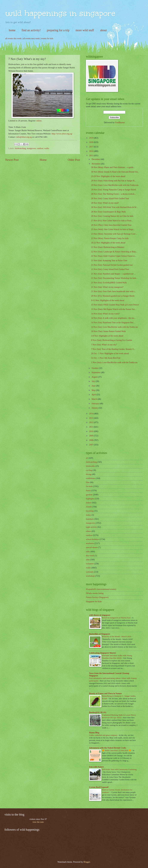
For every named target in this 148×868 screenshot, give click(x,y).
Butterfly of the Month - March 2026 (117, 636)
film (88, 482)
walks (47, 148)
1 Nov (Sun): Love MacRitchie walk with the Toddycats (114, 362)
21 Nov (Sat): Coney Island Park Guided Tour (110, 269)
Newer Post (12, 160)
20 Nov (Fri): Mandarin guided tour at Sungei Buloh (113, 296)
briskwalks (90, 466)
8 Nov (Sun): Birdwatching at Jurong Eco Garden (112, 340)
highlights (90, 499)
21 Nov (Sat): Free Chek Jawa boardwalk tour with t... (113, 291)
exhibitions (91, 478)
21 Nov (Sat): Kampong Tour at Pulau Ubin (109, 261)
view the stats (38, 822)
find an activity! (31, 30)
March (95, 399)
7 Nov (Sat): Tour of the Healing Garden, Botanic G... (113, 349)
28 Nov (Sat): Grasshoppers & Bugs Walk (108, 212)
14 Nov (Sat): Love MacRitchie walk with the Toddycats (114, 327)
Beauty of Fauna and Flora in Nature (105, 693)
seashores (90, 543)
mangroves (31, 148)
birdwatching (20, 148)
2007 (91, 445)
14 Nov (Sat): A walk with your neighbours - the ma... (113, 318)
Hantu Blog (94, 733)
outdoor (40, 148)
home (12, 30)
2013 (91, 418)
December (96, 159)
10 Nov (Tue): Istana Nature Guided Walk (108, 331)
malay (89, 515)
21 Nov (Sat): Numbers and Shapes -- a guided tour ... (113, 274)
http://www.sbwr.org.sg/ (62, 134)
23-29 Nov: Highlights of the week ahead (108, 176)
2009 (91, 436)
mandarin (90, 519)
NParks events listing (95, 593)
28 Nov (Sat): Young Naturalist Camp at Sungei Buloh (114, 190)
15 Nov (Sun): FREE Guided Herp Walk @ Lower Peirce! (115, 305)
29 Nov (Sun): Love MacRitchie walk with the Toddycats (115, 185)
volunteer (90, 564)
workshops (90, 576)
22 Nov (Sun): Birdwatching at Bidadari (108, 247)
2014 (91, 414)
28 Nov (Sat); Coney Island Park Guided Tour (110, 198)
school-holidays (92, 539)
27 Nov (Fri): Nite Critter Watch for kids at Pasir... (112, 221)
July (94, 381)
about (103, 30)
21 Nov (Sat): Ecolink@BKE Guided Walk (109, 283)
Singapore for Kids (94, 602)
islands (89, 507)
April (94, 395)
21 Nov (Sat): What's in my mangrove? (107, 287)
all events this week (13, 38)
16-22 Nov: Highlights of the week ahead (108, 243)
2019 (91, 138)
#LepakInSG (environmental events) (101, 589)
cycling (89, 470)
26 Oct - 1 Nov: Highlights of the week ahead (110, 353)
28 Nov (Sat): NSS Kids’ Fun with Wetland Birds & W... (114, 207)
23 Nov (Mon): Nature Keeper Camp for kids (110, 238)
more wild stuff (85, 30)
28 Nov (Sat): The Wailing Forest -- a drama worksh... (113, 194)
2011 (91, 427)
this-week (90, 556)
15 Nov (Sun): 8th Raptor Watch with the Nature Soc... (114, 309)
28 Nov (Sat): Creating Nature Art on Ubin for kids (112, 216)
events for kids (47, 38)
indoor (89, 503)
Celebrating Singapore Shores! (103, 653)
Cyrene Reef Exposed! (99, 787)
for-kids (89, 486)
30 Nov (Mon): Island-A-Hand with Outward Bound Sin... (115, 172)
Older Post (74, 160)
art (87, 458)
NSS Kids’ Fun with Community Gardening (119, 769)
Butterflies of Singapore (100, 634)
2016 (91, 151)
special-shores (92, 547)
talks (88, 552)
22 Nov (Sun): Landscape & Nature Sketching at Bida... (114, 252)
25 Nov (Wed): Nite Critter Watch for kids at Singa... (113, 229)
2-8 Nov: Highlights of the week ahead (107, 336)
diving (89, 474)
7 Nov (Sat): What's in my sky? (104, 345)
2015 (91, 156)
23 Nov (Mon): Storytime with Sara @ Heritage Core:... (114, 234)
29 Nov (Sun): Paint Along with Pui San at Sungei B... (113, 181)
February (96, 404)
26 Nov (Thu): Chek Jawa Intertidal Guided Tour (111, 225)
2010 (91, 431)
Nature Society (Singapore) (97, 597)
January (95, 408)
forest (88, 491)
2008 (91, 440)
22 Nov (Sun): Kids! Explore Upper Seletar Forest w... (114, 256)
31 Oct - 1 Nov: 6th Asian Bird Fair (106, 358)
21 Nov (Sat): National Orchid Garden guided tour (112, 265)
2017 (91, 147)
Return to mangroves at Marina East (117, 618)
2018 (91, 142)
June (94, 386)
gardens (89, 495)
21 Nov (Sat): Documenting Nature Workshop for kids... (114, 278)
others (89, 531)
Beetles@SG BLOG (98, 712)
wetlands (90, 572)
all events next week (31, 38)
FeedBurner (120, 123)
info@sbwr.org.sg (24, 137)
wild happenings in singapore (60, 13)
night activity (91, 527)
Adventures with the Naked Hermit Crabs (108, 748)
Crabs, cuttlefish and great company (103, 735)
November (96, 164)
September (96, 372)
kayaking (90, 511)
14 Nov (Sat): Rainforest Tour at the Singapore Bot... (113, 323)
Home (43, 160)
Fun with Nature (96, 767)
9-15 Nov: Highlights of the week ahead (108, 300)
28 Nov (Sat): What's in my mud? (105, 203)
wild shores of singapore (100, 615)
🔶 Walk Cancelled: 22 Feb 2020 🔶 (117, 750)
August (95, 377)
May (94, 390)
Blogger (87, 862)
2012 (91, 422)
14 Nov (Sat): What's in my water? (105, 314)
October (95, 368)
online (39, 121)
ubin (88, 560)
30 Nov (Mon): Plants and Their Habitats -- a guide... (113, 167)
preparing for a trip (58, 30)
